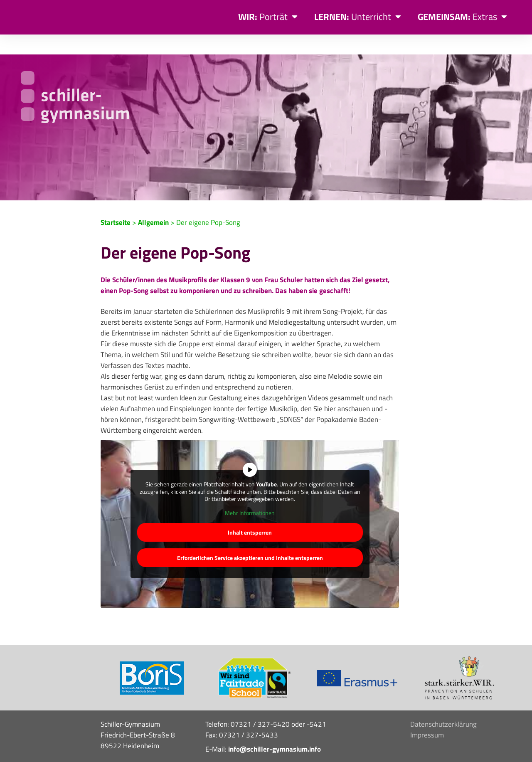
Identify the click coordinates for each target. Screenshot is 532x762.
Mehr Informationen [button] (250, 493)
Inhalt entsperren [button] (250, 512)
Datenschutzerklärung (443, 704)
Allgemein (153, 202)
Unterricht (358, 17)
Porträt (268, 17)
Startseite (116, 202)
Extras (462, 17)
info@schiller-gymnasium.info (275, 729)
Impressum (427, 715)
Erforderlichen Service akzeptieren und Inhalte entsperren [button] (250, 538)
